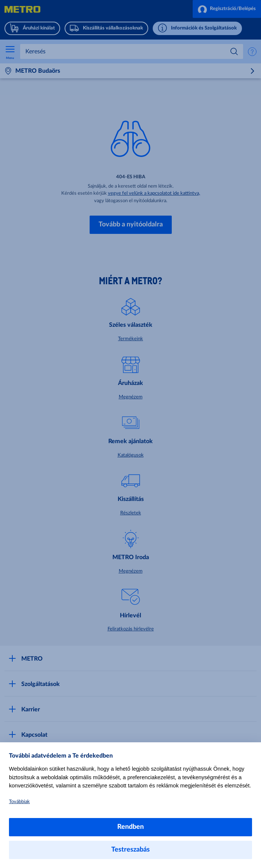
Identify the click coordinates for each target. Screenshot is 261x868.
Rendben (130, 827)
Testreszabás (130, 850)
